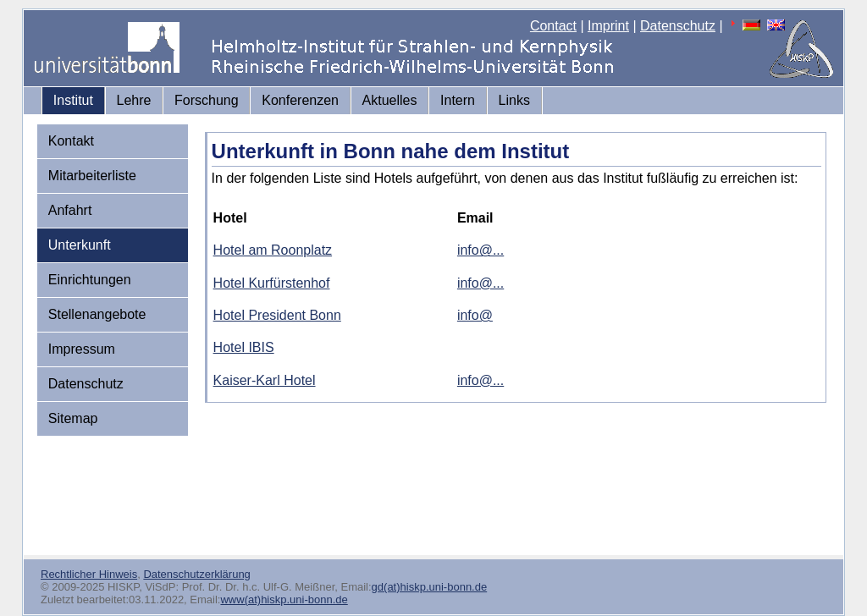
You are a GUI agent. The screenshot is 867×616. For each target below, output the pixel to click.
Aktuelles (390, 100)
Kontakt (71, 141)
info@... (480, 250)
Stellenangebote (97, 314)
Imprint (608, 26)
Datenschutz (678, 26)
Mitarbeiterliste (92, 176)
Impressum (82, 349)
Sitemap (73, 418)
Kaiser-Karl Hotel (265, 380)
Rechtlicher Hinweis (89, 574)
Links (514, 100)
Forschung (207, 100)
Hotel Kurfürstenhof (272, 283)
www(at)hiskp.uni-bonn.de (284, 599)
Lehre (134, 100)
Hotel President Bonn (277, 315)
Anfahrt (70, 210)
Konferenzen (300, 100)
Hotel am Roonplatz (273, 250)
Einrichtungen (90, 280)
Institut (73, 100)
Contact (553, 26)
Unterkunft (80, 245)
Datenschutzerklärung (196, 574)
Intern (458, 100)
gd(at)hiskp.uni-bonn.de (430, 587)
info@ (475, 315)
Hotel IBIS (244, 347)
